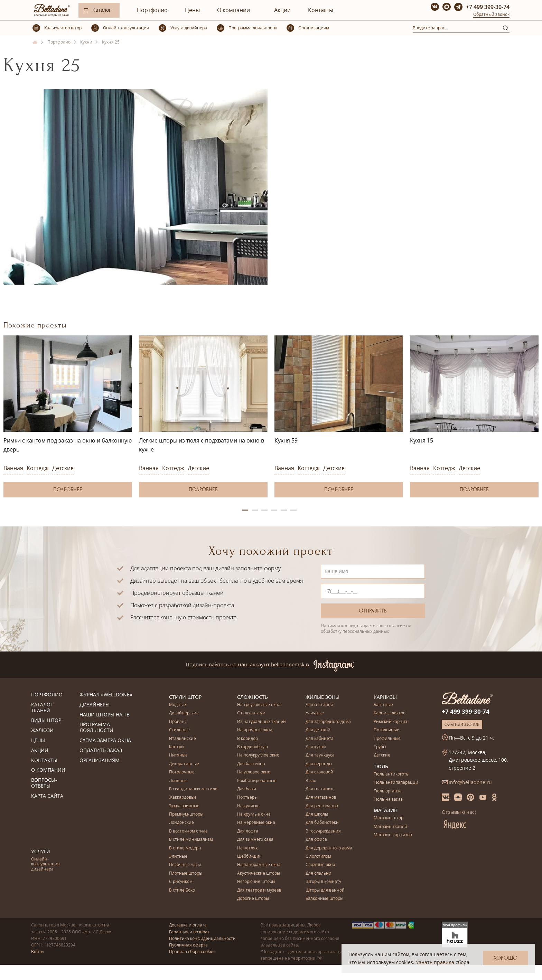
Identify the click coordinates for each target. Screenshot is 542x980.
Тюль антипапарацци (396, 783)
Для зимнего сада (255, 840)
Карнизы (385, 697)
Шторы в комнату (323, 882)
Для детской (318, 730)
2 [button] (255, 510)
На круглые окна (254, 814)
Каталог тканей (42, 708)
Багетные (383, 705)
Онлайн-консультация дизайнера (45, 864)
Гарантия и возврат (189, 932)
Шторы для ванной (325, 890)
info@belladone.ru (470, 782)
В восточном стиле (188, 831)
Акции (282, 10)
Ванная (13, 468)
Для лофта (248, 831)
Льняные (178, 781)
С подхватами (251, 713)
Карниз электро (390, 713)
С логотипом (318, 857)
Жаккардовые (183, 797)
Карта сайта (47, 796)
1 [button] (245, 510)
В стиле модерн (185, 848)
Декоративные (184, 764)
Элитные (178, 857)
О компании (233, 10)
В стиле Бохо (182, 890)
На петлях (247, 848)
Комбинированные (257, 781)
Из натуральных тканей (261, 722)
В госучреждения (323, 831)
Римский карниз (390, 722)
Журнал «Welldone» (106, 695)
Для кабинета (320, 739)
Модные (177, 705)
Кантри (176, 747)
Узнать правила (435, 962)
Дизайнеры (95, 705)
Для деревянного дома (329, 848)
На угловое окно (254, 772)
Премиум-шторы (186, 814)
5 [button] (284, 510)
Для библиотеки (322, 823)
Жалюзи (42, 730)
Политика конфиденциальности (202, 938)
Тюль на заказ (388, 800)
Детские (63, 468)
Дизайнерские (184, 713)
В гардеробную (253, 747)
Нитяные (178, 755)
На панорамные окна (259, 865)
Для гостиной (319, 705)
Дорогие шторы (253, 899)
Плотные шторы (186, 873)
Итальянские (183, 739)
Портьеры (247, 797)
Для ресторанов (322, 806)
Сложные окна (320, 865)
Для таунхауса (320, 755)
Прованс (178, 722)
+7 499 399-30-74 (488, 7)
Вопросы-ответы (44, 783)
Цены (192, 10)
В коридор (247, 739)
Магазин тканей (390, 827)
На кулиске (248, 806)
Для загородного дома (328, 722)
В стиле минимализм (191, 840)
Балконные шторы (324, 899)
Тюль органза (388, 791)
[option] (68, 416)
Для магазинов (321, 797)
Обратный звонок (491, 14)
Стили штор (185, 697)
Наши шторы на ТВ (105, 715)
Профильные (387, 739)
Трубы (380, 747)
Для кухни (316, 747)
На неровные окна (256, 823)
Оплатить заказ (101, 750)
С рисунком (181, 882)
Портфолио (152, 10)
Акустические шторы (259, 873)
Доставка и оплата (188, 925)
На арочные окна (255, 730)
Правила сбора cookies (192, 952)
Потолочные (182, 772)
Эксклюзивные (184, 806)
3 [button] (264, 510)
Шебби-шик (249, 857)
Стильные (179, 730)
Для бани (247, 789)
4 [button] (274, 510)
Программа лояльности (96, 727)
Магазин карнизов (393, 835)
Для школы (317, 814)
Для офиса (316, 840)
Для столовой (319, 772)
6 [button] (293, 510)
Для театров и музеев (259, 890)
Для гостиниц (320, 789)
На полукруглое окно (258, 755)
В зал (311, 781)
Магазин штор (389, 818)
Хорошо (506, 958)
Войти (38, 952)
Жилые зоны (323, 697)
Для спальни (319, 873)
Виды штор (46, 720)
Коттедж (38, 468)
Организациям (100, 760)
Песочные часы (185, 865)
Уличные (315, 713)
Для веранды (319, 764)
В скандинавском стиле (193, 789)
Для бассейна (251, 764)
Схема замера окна (105, 740)
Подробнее (68, 489)
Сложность (253, 697)
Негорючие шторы (256, 882)
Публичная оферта (188, 945)
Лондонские (181, 823)
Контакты (321, 10)
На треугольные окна (259, 705)
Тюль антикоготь (391, 774)
